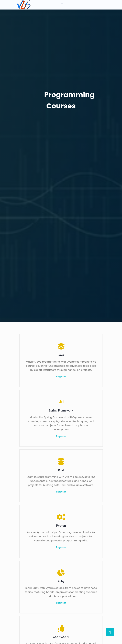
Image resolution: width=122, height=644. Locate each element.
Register (61, 377)
